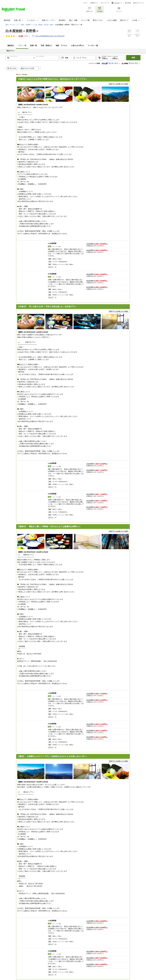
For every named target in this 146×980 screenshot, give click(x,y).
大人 (78, 58)
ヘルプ (85, 3)
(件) (27, 36)
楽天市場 (128, 3)
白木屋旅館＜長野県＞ (22, 31)
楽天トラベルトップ (12, 25)
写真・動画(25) (46, 46)
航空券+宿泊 (110, 63)
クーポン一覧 (93, 46)
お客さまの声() (78, 46)
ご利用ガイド (94, 3)
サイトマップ (105, 3)
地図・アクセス (62, 46)
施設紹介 (11, 46)
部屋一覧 (34, 46)
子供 (83, 58)
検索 (133, 58)
